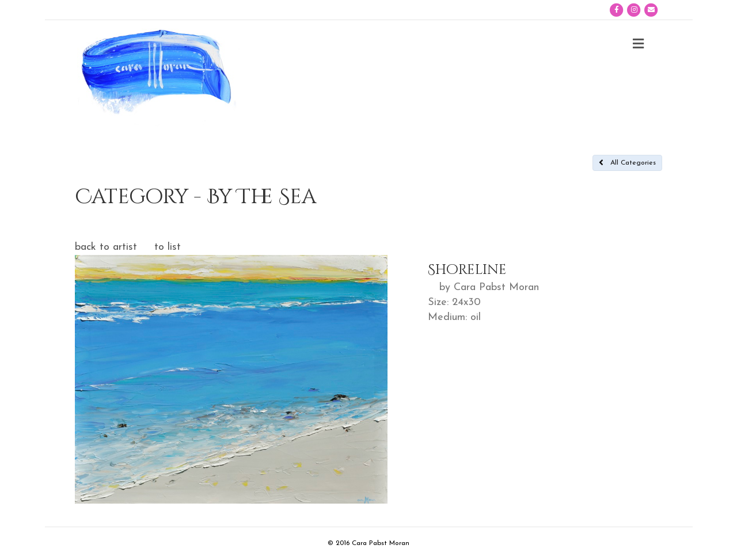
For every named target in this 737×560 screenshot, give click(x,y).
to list (168, 247)
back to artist (106, 247)
